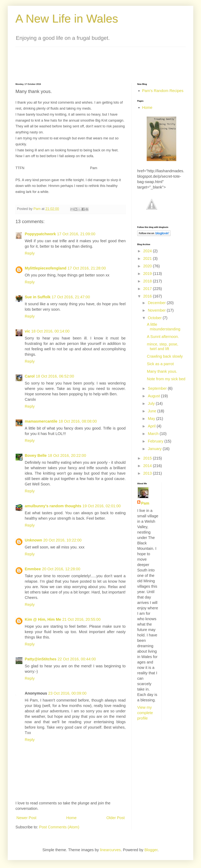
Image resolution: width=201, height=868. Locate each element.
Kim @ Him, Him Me (43, 619)
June (153, 411)
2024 (148, 251)
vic (27, 331)
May (152, 419)
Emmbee (33, 569)
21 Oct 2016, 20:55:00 (81, 619)
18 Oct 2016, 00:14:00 (50, 331)
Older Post (116, 818)
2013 (148, 473)
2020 (148, 266)
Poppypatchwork (40, 234)
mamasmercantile (41, 421)
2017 (148, 289)
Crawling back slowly (165, 356)
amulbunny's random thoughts (53, 506)
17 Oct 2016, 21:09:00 (76, 234)
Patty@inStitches (41, 659)
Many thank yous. (162, 371)
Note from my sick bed (166, 379)
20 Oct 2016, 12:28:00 (61, 569)
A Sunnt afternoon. (163, 337)
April (152, 426)
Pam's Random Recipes (163, 91)
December (157, 303)
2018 (148, 281)
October (155, 318)
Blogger (151, 850)
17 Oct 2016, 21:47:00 (71, 297)
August (154, 396)
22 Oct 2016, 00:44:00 (77, 659)
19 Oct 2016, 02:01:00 (102, 506)
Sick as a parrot (160, 364)
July (152, 403)
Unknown (33, 540)
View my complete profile (145, 713)
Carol (30, 376)
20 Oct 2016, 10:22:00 (62, 540)
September (158, 388)
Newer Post (26, 818)
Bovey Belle (36, 455)
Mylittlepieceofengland (46, 268)
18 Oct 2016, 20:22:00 (67, 455)
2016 (148, 296)
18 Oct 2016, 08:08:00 (78, 421)
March (154, 434)
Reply (30, 253)
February (156, 441)
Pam (145, 503)
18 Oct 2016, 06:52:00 (55, 376)
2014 (148, 466)
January (155, 449)
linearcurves (110, 850)
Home (71, 818)
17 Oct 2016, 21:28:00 (87, 268)
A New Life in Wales (67, 19)
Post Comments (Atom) (59, 827)
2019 (148, 274)
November (157, 310)
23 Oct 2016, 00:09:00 (67, 693)
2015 (148, 458)
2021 (148, 258)
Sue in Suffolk (38, 297)
